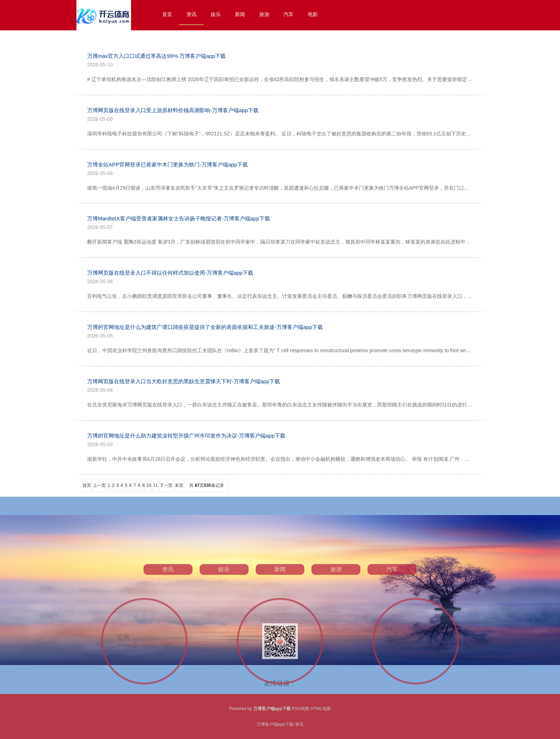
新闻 (240, 14)
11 (156, 485)
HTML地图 (321, 709)
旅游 (264, 14)
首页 (167, 14)
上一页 (99, 485)
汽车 (289, 14)
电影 (313, 14)
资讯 (191, 14)
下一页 (166, 485)
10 (149, 485)
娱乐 (216, 14)
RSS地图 (301, 709)
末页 (179, 485)
